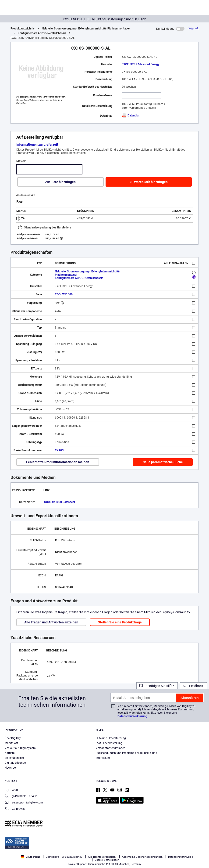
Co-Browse (15, 809)
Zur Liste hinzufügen (60, 182)
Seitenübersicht (14, 758)
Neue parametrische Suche (163, 462)
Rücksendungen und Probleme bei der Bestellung (126, 753)
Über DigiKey (13, 738)
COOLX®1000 (64, 294)
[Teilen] (193, 29)
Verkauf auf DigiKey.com (20, 748)
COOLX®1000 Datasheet (60, 502)
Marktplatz (11, 743)
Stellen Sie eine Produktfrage (120, 622)
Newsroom (12, 768)
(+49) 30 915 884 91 (21, 797)
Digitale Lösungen (16, 763)
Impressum (103, 758)
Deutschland (30, 857)
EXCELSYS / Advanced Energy (140, 64)
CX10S (59, 450)
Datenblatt (131, 116)
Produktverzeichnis (23, 29)
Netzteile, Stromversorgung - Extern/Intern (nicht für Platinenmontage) (86, 29)
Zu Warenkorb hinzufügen (149, 182)
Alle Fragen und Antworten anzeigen (51, 622)
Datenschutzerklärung (132, 716)
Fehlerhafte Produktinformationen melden (58, 462)
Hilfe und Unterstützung (111, 738)
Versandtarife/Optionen (111, 748)
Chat (11, 790)
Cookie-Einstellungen (107, 860)
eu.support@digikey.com (24, 803)
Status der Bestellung (109, 743)
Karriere (10, 753)
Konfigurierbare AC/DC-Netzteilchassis (42, 33)
